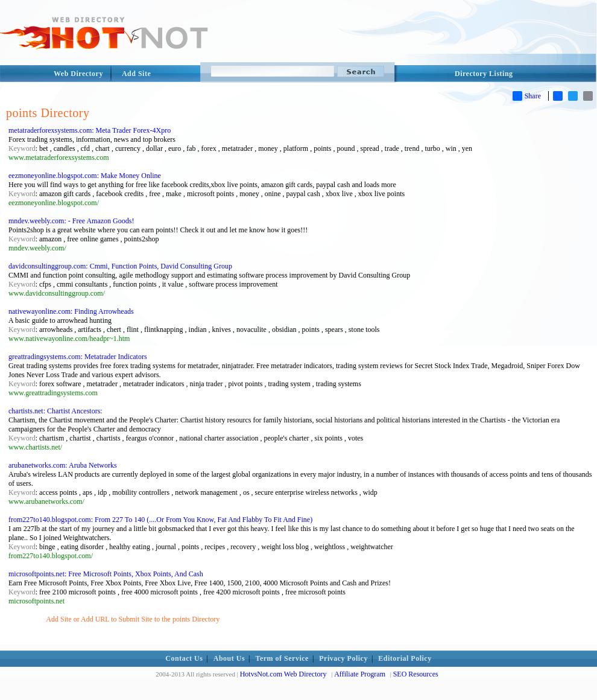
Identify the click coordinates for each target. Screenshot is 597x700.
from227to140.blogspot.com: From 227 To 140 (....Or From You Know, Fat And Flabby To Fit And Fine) (160, 520)
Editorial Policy (405, 658)
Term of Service (282, 658)
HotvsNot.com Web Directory (283, 674)
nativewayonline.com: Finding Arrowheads (71, 311)
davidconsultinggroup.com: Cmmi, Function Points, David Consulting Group (120, 266)
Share (527, 96)
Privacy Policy (343, 658)
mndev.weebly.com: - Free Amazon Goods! (71, 221)
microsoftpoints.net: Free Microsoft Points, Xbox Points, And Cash (106, 574)
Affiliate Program (360, 674)
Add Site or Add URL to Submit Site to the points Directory (133, 619)
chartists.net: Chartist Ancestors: (55, 411)
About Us (229, 658)
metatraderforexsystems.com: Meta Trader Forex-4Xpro (90, 130)
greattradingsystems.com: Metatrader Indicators (78, 357)
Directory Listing (484, 74)
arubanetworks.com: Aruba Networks (63, 465)
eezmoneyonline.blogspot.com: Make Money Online (85, 176)
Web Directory (78, 74)
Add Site (136, 74)
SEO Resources (416, 674)
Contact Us (184, 658)
